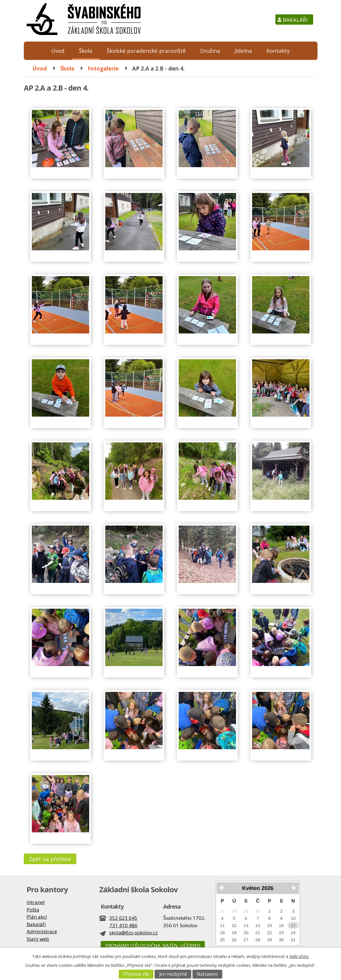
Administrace (42, 931)
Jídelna (243, 51)
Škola (86, 51)
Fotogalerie (103, 68)
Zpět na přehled (50, 859)
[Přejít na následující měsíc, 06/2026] (294, 888)
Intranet (36, 902)
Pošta (33, 910)
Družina (210, 51)
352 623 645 (123, 918)
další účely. (299, 956)
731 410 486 (123, 925)
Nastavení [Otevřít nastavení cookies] (207, 974)
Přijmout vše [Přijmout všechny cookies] (136, 974)
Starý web (38, 939)
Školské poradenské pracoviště (146, 51)
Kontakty (278, 51)
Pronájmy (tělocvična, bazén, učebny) (153, 946)
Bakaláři (295, 20)
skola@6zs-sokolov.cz (134, 933)
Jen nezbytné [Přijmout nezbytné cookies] (173, 974)
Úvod (58, 51)
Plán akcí (37, 917)
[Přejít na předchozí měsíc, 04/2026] (222, 888)
